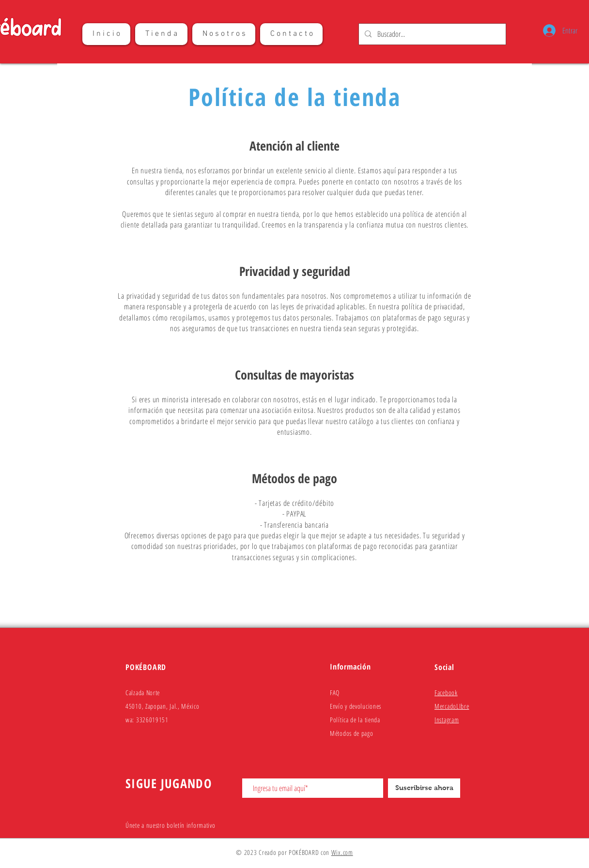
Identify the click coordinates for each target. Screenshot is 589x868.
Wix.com (342, 852)
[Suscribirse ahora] (424, 788)
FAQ (335, 693)
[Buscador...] (431, 34)
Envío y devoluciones (356, 706)
